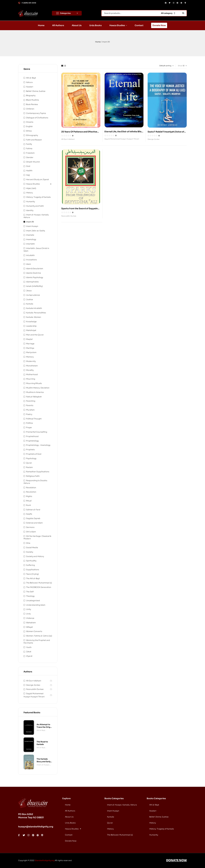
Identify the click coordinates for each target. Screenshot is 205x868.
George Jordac (154, 139)
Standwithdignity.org (45, 860)
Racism (29, 467)
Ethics (29, 131)
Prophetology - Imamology (38, 445)
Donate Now (71, 841)
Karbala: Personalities (36, 313)
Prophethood (32, 436)
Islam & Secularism (35, 269)
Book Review (32, 104)
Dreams (30, 122)
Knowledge (31, 322)
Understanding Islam (36, 605)
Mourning (31, 379)
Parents (30, 405)
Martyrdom (31, 352)
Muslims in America (35, 392)
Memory (30, 357)
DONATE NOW (176, 860)
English (29, 126)
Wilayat (29, 627)
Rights (29, 496)
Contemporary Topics (36, 113)
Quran (29, 463)
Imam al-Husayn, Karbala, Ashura (43, 765)
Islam (29, 264)
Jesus (29, 291)
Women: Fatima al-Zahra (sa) (39, 636)
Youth (29, 647)
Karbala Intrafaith (34, 308)
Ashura (29, 82)
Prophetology (32, 441)
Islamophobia (32, 282)
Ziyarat (29, 656)
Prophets (30, 450)
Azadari (30, 87)
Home (98, 42)
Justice (30, 299)
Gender (30, 157)
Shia (28, 543)
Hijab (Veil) (31, 188)
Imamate (30, 235)
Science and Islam (34, 523)
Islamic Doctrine (34, 273)
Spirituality (31, 561)
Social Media (32, 547)
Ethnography (32, 135)
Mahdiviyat (31, 330)
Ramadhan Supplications (38, 472)
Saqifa (29, 514)
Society (30, 552)
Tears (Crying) (32, 574)
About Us (69, 817)
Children (30, 109)
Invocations (31, 260)
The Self (30, 592)
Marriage (30, 344)
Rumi (29, 505)
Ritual (29, 501)
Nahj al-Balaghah (34, 397)
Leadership (31, 326)
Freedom (30, 153)
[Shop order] (163, 66)
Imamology (31, 239)
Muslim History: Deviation (38, 388)
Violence (30, 618)
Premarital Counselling (37, 432)
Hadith (29, 171)
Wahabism (31, 623)
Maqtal (29, 339)
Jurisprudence (33, 295)
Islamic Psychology (35, 277)
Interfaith (30, 244)
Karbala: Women (34, 317)
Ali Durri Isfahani (68, 139)
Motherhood (32, 374)
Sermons (30, 527)
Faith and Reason (34, 140)
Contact (69, 835)
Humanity (31, 202)
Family (29, 144)
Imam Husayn (32, 226)
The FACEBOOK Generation (39, 587)
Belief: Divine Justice (36, 91)
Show (180, 66)
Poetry (29, 414)
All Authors (70, 811)
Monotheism (32, 366)
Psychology (31, 458)
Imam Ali (30, 222)
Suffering (30, 565)
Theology (30, 596)
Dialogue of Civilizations (37, 118)
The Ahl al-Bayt (33, 578)
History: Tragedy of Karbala (38, 197)
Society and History (35, 556)
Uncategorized (33, 601)
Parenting (31, 401)
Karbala (30, 304)
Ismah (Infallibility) (34, 286)
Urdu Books (70, 823)
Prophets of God (34, 454)
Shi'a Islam (31, 532)
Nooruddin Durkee (69, 216)
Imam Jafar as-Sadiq (36, 231)
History (29, 193)
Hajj (28, 175)
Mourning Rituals (34, 383)
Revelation (31, 488)
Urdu (29, 614)
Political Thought (34, 419)
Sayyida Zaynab (33, 518)
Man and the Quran (35, 335)
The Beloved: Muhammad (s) (39, 583)
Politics (29, 423)
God (28, 166)
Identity (30, 210)
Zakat (29, 652)
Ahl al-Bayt (31, 78)
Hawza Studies (33, 184)
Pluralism (30, 410)
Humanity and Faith (35, 206)
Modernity (31, 361)
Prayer (29, 427)
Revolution (31, 492)
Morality (30, 370)
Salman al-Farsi (33, 510)
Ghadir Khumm (33, 162)
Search (183, 13)
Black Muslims (32, 100)
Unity (29, 609)
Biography (31, 95)
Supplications (33, 570)
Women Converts (34, 631)
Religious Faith (33, 476)
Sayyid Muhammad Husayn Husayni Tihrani (122, 139)
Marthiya (30, 348)
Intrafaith (30, 255)
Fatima (29, 148)
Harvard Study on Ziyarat (38, 179)
